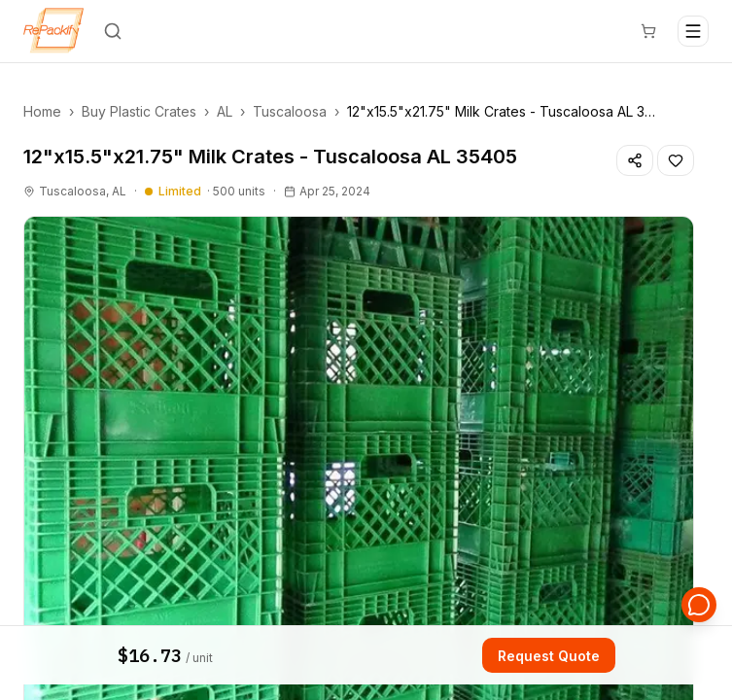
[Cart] (648, 31)
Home (42, 111)
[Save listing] (676, 160)
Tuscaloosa (290, 111)
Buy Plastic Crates (139, 111)
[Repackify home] (53, 31)
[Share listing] (635, 160)
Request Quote (549, 656)
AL (225, 111)
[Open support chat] (699, 605)
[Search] (113, 31)
